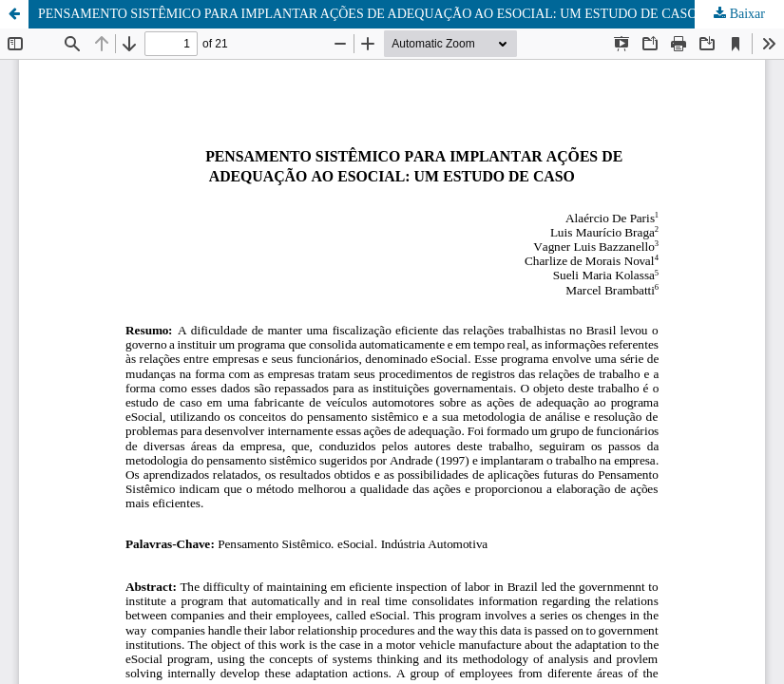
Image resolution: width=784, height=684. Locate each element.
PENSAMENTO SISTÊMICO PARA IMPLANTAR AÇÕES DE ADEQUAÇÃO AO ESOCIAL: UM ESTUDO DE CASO (368, 14)
